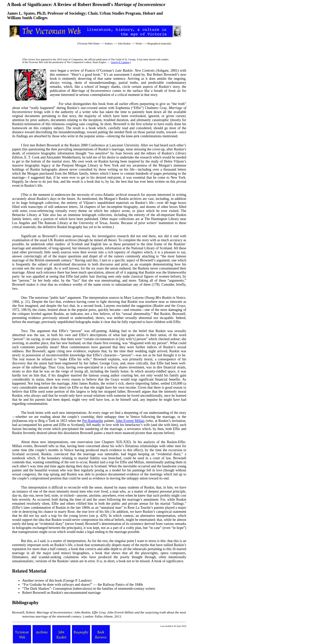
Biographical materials (159, 44)
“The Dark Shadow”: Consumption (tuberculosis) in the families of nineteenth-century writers (89, 589)
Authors (109, 44)
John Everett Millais (130, 421)
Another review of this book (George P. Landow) (57, 581)
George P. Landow (120, 62)
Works (139, 44)
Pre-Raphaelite (93, 421)
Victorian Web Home (89, 44)
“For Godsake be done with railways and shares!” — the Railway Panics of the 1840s (83, 585)
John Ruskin (124, 44)
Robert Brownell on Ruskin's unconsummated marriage (61, 593)
